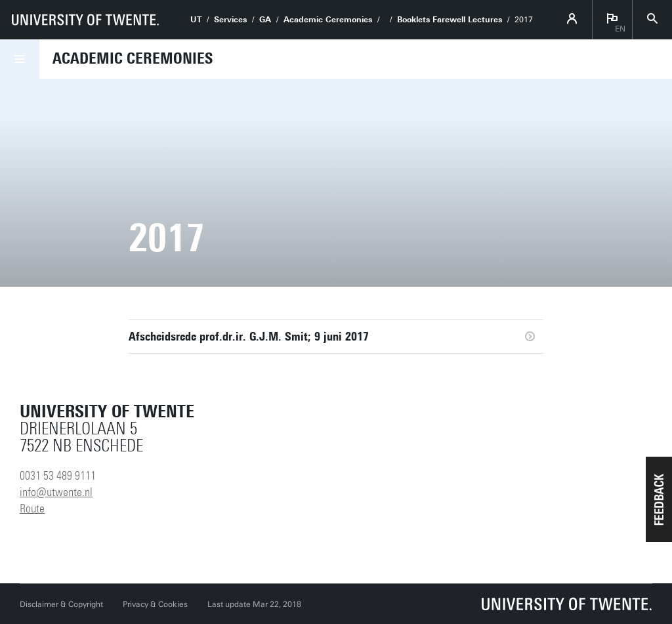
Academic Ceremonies (328, 20)
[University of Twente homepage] (85, 20)
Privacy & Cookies (155, 604)
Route (32, 509)
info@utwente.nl (56, 492)
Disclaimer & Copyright (61, 604)
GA (265, 20)
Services (230, 20)
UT (196, 20)
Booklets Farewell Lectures (450, 20)
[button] (659, 499)
